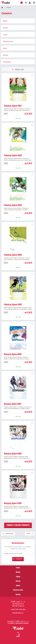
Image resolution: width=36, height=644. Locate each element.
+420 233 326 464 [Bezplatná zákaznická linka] (18, 609)
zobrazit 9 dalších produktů (18, 525)
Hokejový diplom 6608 (13, 454)
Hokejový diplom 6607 (13, 404)
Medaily (18, 572)
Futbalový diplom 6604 (13, 255)
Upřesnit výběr (18, 69)
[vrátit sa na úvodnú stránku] (18, 628)
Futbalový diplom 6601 (13, 106)
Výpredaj (18, 594)
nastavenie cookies (22, 623)
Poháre (18, 568)
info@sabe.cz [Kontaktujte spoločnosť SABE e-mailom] (18, 613)
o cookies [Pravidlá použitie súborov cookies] (11, 623)
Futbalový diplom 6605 (13, 305)
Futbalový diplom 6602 (13, 155)
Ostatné (18, 585)
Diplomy (18, 581)
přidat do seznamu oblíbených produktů (32, 75)
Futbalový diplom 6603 (13, 205)
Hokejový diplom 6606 (13, 354)
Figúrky (18, 577)
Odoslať (18, 559)
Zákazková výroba (18, 590)
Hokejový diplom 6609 (13, 503)
